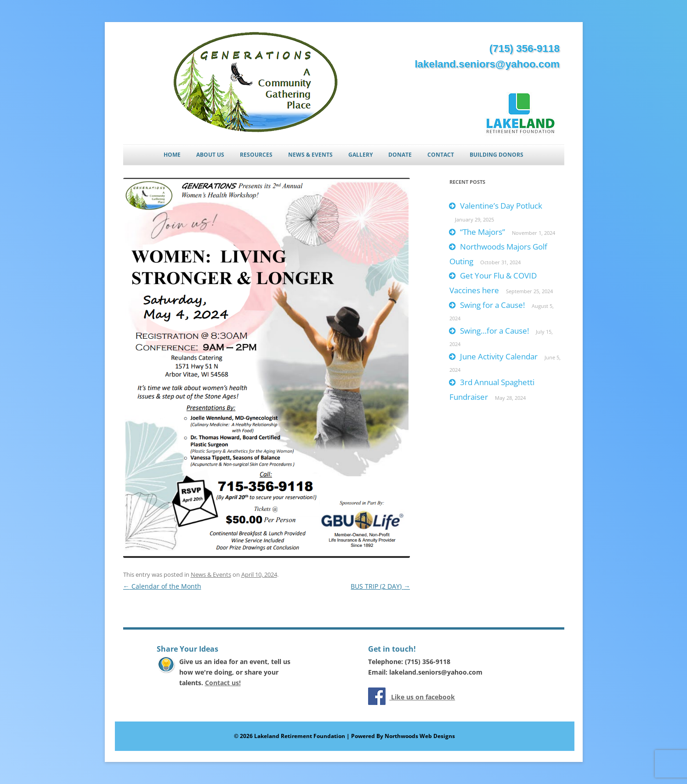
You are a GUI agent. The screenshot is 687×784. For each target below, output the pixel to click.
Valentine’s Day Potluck (501, 206)
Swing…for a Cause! (494, 331)
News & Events (310, 155)
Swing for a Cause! (492, 305)
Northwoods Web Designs (420, 736)
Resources (256, 155)
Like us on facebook (422, 697)
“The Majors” (483, 232)
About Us (210, 155)
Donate (400, 155)
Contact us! (223, 683)
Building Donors (497, 155)
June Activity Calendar (499, 356)
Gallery (361, 155)
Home (172, 155)
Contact (441, 155)
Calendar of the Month (162, 586)
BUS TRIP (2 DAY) (380, 586)
